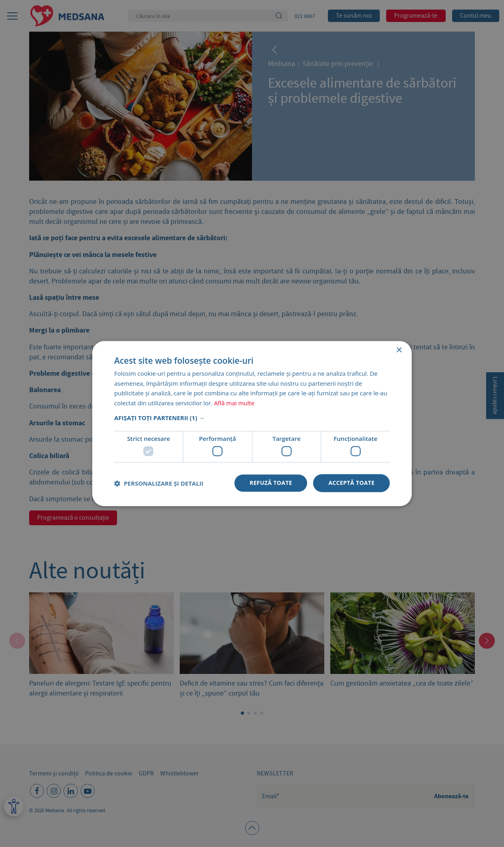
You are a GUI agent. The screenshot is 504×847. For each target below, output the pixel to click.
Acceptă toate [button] (351, 483)
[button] (252, 418)
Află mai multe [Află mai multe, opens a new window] (234, 403)
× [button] (399, 350)
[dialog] (252, 423)
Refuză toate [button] (271, 483)
